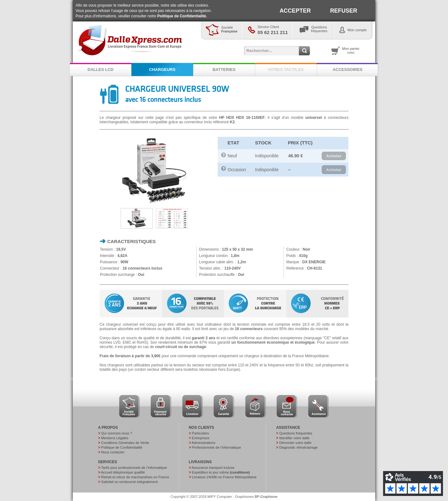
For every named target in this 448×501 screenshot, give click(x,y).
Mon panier (351, 50)
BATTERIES (224, 70)
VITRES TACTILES (286, 70)
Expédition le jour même (221, 472)
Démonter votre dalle (295, 443)
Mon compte (357, 30)
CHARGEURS (162, 70)
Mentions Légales (115, 438)
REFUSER (344, 11)
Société (229, 29)
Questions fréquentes (296, 433)
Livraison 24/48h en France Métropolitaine (224, 477)
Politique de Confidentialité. (182, 16)
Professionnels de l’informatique (216, 447)
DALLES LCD (101, 70)
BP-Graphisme (266, 497)
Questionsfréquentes (319, 29)
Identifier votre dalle (294, 438)
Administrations (203, 443)
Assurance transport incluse (213, 468)
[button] (334, 156)
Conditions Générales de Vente (125, 443)
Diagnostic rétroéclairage (298, 447)
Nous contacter (113, 452)
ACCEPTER (295, 11)
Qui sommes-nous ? (117, 433)
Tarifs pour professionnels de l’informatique (134, 468)
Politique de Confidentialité (122, 447)
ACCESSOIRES (348, 70)
